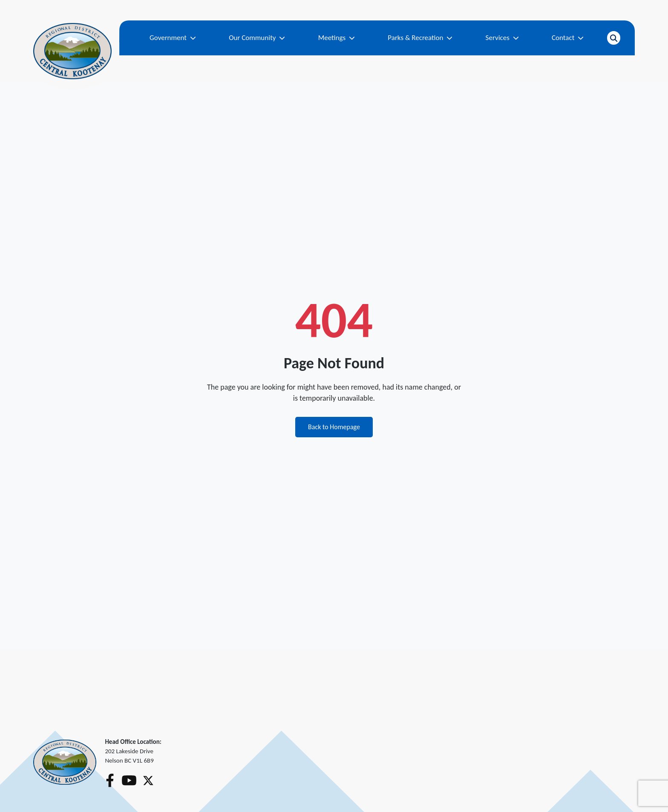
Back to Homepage (334, 427)
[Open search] (614, 38)
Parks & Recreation (420, 38)
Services (502, 38)
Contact (568, 38)
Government (173, 38)
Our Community (257, 38)
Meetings (337, 38)
